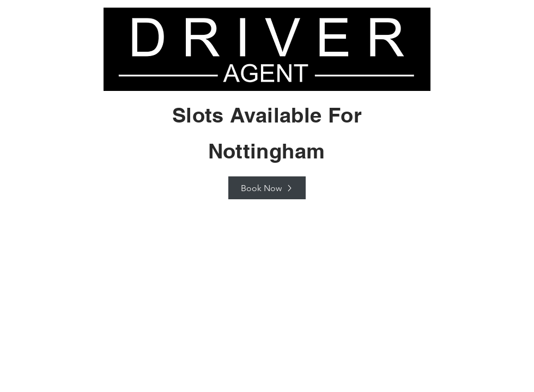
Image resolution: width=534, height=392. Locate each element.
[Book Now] (267, 188)
